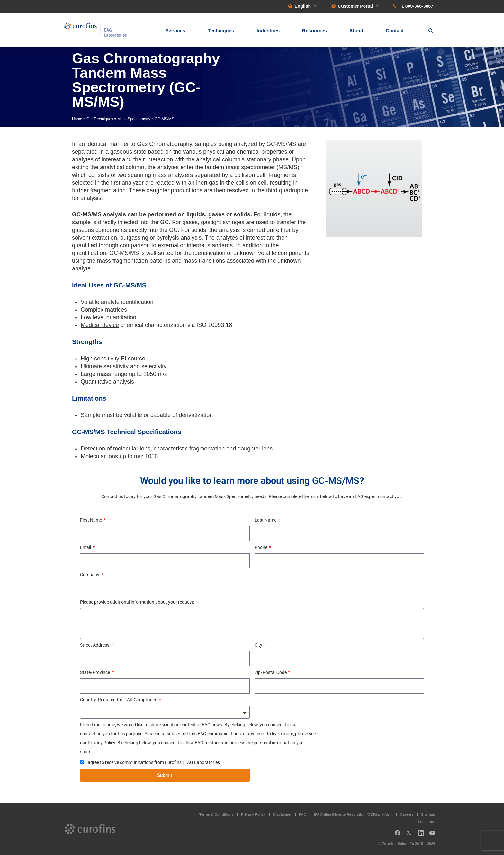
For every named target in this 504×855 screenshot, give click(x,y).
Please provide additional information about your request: (138, 602)
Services (175, 31)
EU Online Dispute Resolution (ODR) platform (353, 814)
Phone (261, 547)
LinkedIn (423, 835)
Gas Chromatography (164, 144)
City (259, 645)
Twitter (411, 835)
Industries (268, 31)
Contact (395, 31)
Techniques (221, 31)
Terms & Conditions (216, 814)
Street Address (95, 645)
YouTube (434, 835)
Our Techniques (100, 119)
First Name (91, 520)
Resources (315, 31)
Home (77, 119)
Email (86, 547)
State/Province (95, 672)
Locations (427, 822)
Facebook (398, 835)
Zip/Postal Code (271, 672)
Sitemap (428, 814)
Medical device (100, 325)
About (356, 31)
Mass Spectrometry (134, 119)
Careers (407, 814)
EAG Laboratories (96, 30)
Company (90, 575)
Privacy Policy (253, 814)
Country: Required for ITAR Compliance (119, 700)
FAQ (303, 814)
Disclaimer (283, 814)
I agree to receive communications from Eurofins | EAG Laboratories (153, 762)
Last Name (266, 520)
